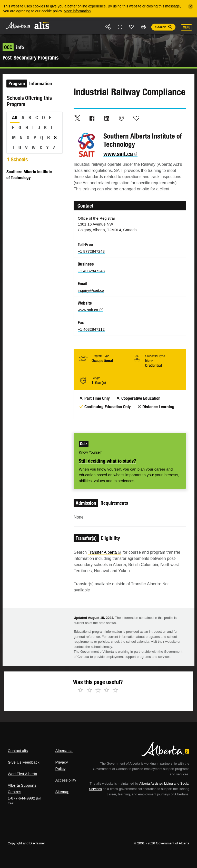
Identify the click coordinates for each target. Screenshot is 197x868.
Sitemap (62, 792)
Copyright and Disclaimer (26, 843)
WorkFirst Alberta (22, 774)
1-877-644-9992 (21, 798)
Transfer (105, 552)
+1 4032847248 (91, 271)
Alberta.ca (64, 751)
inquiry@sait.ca (91, 290)
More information (77, 11)
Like (132, 27)
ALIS (42, 25)
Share (108, 27)
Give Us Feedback (23, 762)
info (13, 47)
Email (122, 118)
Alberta (17, 25)
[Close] (191, 6)
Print (143, 27)
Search (161, 27)
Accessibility (66, 780)
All (15, 118)
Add (120, 27)
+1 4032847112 (91, 329)
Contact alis (18, 751)
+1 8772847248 (91, 251)
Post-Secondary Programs (31, 58)
